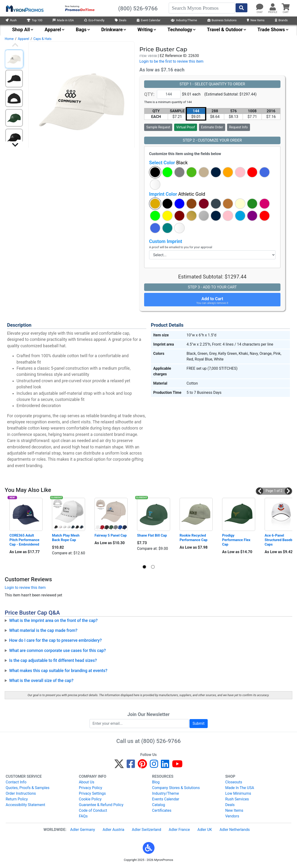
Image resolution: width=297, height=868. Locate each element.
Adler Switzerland (146, 830)
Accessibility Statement (25, 805)
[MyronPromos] (24, 8)
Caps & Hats (42, 39)
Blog (156, 782)
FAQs (83, 816)
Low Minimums (238, 793)
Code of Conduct (93, 810)
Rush (11, 20)
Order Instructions (21, 793)
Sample (158, 127)
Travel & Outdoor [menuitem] (225, 30)
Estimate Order (212, 127)
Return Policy (17, 799)
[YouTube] (177, 766)
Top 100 (35, 20)
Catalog (159, 805)
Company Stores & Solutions (176, 788)
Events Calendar (166, 799)
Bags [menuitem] (81, 30)
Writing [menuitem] (145, 30)
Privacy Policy (91, 788)
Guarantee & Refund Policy (101, 805)
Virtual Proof (185, 127)
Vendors (232, 816)
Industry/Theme (184, 20)
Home (9, 39)
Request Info (239, 127)
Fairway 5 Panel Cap (111, 535)
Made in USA (63, 20)
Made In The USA (240, 788)
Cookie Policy (90, 799)
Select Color (168, 163)
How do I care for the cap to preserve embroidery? (56, 640)
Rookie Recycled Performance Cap (194, 538)
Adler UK (205, 830)
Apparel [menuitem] (53, 30)
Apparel (23, 39)
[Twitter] (119, 766)
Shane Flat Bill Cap (152, 535)
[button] (155, 172)
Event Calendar (149, 20)
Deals (121, 20)
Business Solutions (222, 20)
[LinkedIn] (165, 766)
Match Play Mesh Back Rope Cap (66, 538)
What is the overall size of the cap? (41, 681)
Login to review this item (25, 588)
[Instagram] (154, 766)
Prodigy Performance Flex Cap (237, 540)
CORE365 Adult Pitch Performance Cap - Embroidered (25, 540)
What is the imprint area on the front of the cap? (53, 621)
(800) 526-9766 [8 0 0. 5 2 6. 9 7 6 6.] (161, 741)
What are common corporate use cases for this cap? (58, 651)
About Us (87, 782)
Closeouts (234, 782)
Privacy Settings (92, 793)
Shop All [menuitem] (21, 30)
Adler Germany (83, 830)
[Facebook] (131, 766)
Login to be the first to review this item (171, 61)
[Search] (202, 8)
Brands (281, 20)
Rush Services (237, 799)
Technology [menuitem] (180, 30)
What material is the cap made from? (43, 630)
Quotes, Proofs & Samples (28, 788)
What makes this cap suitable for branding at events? (58, 671)
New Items (256, 20)
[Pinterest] (142, 766)
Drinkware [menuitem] (112, 30)
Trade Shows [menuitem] (271, 30)
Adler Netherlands (235, 830)
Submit (198, 723)
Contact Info (16, 782)
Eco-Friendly (94, 20)
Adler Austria (113, 830)
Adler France (179, 830)
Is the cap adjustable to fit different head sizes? (53, 660)
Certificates (162, 810)
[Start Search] (241, 8)
